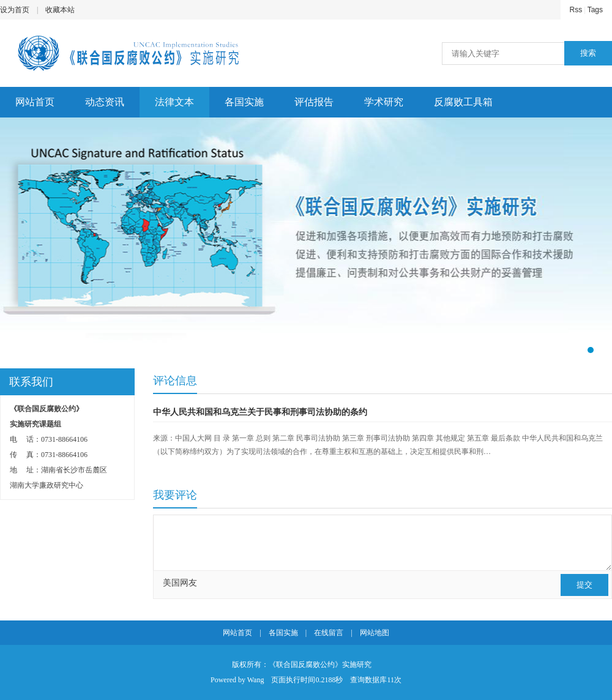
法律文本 (174, 102)
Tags (595, 10)
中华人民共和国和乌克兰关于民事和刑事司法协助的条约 (260, 412)
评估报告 (314, 102)
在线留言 (329, 633)
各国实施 (244, 102)
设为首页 (15, 10)
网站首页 (35, 102)
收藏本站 (60, 10)
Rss (576, 10)
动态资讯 (105, 102)
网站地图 (375, 633)
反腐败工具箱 (463, 102)
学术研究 (384, 102)
